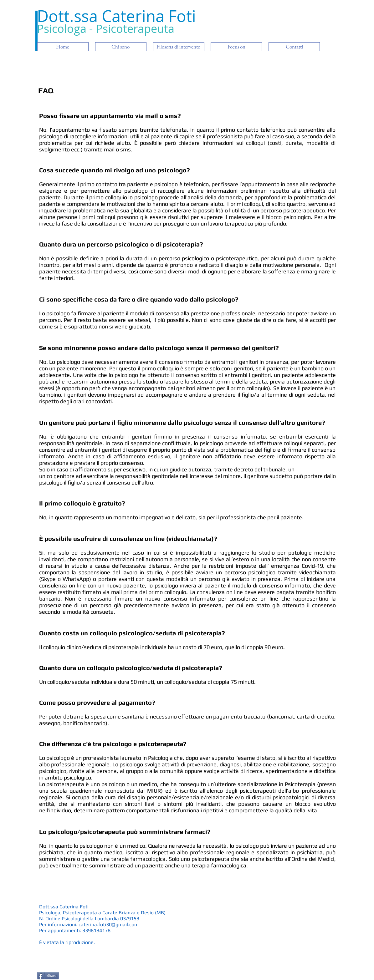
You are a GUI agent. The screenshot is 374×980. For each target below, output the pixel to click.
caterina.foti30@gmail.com (109, 924)
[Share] (48, 976)
